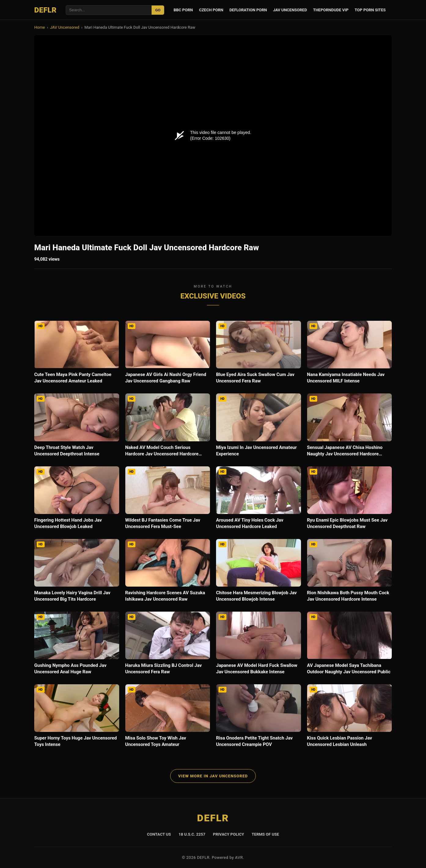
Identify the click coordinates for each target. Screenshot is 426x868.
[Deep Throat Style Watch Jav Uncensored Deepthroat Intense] (77, 427)
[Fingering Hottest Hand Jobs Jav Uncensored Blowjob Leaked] (77, 500)
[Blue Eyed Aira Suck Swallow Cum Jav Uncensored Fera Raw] (259, 354)
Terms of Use (266, 834)
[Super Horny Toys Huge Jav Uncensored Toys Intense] (77, 718)
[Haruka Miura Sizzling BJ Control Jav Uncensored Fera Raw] (168, 645)
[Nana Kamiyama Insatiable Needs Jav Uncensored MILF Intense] (350, 354)
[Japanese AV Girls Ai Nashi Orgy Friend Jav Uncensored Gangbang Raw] (168, 354)
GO (158, 10)
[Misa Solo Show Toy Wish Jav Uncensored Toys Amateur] (168, 718)
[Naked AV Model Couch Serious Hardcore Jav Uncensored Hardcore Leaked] (168, 427)
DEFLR (45, 10)
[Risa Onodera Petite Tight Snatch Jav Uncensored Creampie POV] (259, 718)
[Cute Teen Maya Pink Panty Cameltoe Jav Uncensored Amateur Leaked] (77, 354)
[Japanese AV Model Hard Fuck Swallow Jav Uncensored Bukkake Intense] (259, 645)
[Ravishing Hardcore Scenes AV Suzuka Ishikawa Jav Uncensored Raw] (168, 572)
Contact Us (159, 834)
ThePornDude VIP (331, 10)
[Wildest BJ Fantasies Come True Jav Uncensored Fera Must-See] (168, 500)
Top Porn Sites (370, 10)
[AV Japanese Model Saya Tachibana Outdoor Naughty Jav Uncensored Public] (350, 645)
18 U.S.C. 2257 (192, 834)
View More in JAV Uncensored (213, 776)
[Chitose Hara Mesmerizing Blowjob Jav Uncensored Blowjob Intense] (259, 572)
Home (40, 27)
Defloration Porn (248, 10)
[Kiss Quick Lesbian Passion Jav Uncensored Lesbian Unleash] (350, 718)
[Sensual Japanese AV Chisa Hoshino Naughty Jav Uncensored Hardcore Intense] (350, 427)
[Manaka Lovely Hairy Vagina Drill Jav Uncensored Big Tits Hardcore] (77, 572)
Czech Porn (211, 10)
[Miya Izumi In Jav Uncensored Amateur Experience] (259, 427)
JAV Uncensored (290, 10)
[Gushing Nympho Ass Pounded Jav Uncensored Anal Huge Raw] (77, 645)
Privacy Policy (229, 834)
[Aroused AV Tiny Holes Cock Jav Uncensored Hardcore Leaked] (259, 500)
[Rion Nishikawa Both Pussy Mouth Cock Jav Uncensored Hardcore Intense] (350, 572)
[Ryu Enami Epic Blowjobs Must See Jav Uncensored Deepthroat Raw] (350, 500)
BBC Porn (183, 10)
